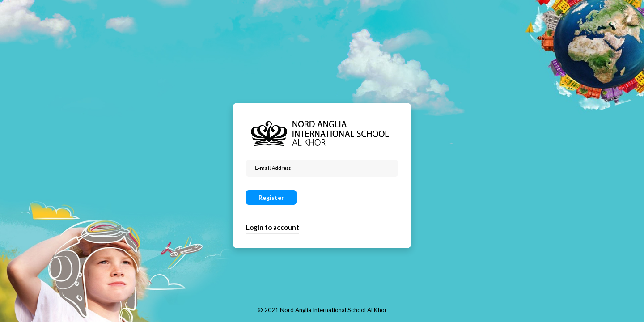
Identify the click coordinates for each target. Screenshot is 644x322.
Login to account (273, 227)
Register (271, 197)
